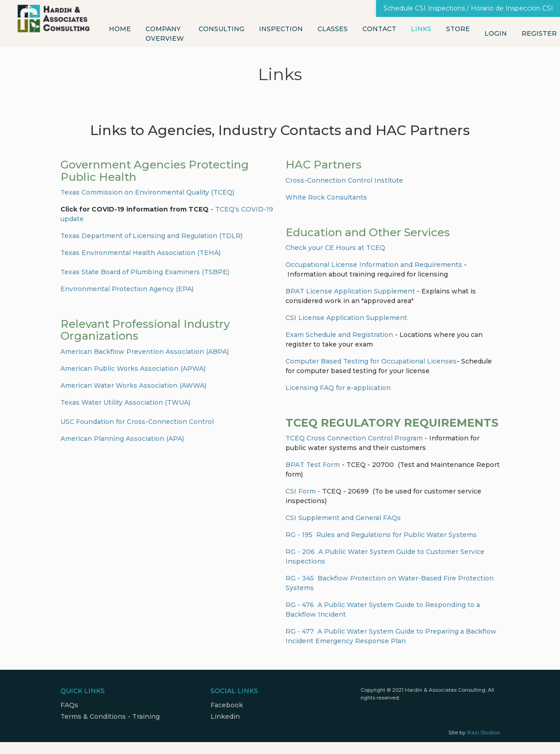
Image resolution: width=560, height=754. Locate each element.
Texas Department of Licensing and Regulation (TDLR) (151, 236)
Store (458, 29)
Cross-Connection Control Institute (344, 180)
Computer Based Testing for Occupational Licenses (371, 361)
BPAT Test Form (313, 465)
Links (421, 29)
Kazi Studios (484, 732)
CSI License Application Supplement (347, 318)
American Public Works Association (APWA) (133, 369)
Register (539, 33)
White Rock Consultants (326, 197)
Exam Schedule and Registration (340, 335)
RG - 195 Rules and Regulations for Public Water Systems (381, 535)
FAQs (69, 705)
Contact (379, 29)
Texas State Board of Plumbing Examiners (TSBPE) (145, 272)
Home (120, 29)
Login (496, 33)
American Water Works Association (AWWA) (133, 385)
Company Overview (165, 34)
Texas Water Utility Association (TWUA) (125, 402)
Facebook (227, 705)
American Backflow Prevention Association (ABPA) (145, 352)
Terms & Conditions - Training (110, 716)
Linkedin (225, 716)
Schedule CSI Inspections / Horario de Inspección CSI (468, 8)
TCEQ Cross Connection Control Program (354, 438)
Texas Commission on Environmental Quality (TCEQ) (147, 192)
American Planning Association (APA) (122, 439)
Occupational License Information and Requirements (374, 265)
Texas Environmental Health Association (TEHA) (140, 253)
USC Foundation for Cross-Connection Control (137, 422)
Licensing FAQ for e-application (338, 388)
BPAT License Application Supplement (350, 291)
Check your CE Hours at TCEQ (335, 248)
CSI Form (301, 491)
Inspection (281, 29)
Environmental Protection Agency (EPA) (127, 289)
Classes (333, 29)
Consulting (221, 29)
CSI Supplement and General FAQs (343, 518)
